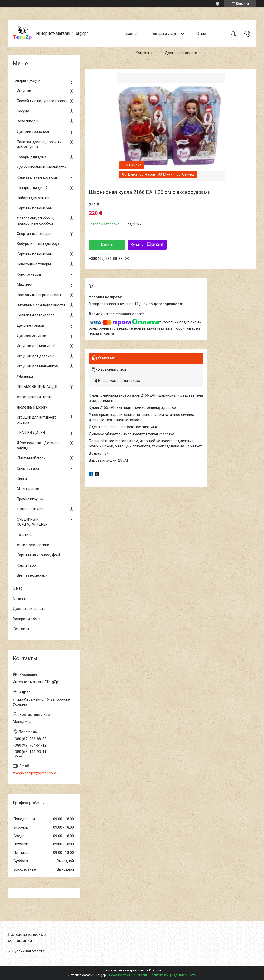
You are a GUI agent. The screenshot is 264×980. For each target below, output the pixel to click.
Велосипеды (27, 121)
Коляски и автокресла (36, 315)
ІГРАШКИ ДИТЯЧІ (31, 432)
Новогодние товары (34, 264)
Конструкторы (29, 274)
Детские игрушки (31, 336)
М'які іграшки (28, 489)
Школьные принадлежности (41, 305)
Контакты (144, 53)
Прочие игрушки (31, 499)
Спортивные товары (34, 234)
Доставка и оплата (181, 53)
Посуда (23, 111)
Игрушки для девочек (35, 356)
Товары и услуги (165, 34)
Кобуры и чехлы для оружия (41, 244)
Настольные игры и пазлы (39, 295)
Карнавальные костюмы (38, 177)
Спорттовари (28, 468)
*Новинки (25, 377)
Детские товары (31, 325)
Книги (22, 478)
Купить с (147, 245)
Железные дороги (32, 407)
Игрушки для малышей (36, 346)
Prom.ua (155, 970)
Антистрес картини (33, 545)
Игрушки (24, 91)
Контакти (21, 629)
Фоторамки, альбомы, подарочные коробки (35, 221)
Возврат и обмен (27, 619)
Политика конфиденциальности (173, 975)
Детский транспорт (33, 132)
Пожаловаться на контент (128, 975)
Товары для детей (32, 188)
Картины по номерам (35, 208)
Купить (107, 245)
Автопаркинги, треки (35, 397)
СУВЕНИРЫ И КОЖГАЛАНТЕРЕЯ (32, 522)
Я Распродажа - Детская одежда (38, 445)
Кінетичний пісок (31, 458)
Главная (132, 34)
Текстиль (25, 535)
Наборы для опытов (34, 198)
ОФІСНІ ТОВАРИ (30, 509)
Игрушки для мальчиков (37, 366)
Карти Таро (26, 565)
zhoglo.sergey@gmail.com (35, 773)
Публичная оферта (28, 951)
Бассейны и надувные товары (42, 101)
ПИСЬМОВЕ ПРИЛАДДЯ (37, 387)
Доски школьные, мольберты (42, 167)
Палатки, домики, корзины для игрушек (39, 144)
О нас (201, 34)
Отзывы (20, 598)
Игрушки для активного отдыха (37, 420)
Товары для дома (32, 157)
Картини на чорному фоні (38, 555)
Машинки (25, 284)
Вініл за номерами (32, 575)
